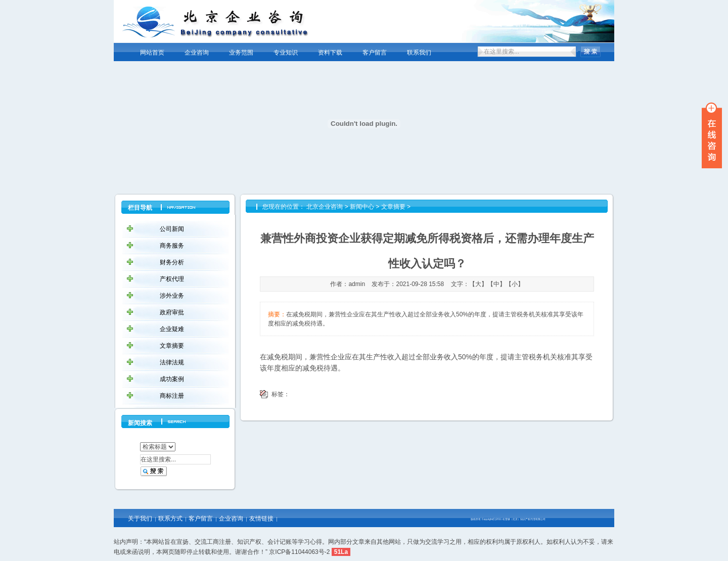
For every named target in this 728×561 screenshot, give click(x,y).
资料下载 (330, 53)
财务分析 (172, 262)
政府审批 (172, 312)
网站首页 (152, 53)
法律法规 (172, 362)
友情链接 (261, 519)
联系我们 (419, 53)
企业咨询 (197, 53)
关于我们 (140, 519)
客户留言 (375, 53)
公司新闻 (172, 229)
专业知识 (286, 53)
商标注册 (172, 396)
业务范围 (241, 53)
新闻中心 (362, 207)
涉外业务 (172, 296)
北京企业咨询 (325, 207)
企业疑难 (172, 329)
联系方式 (170, 519)
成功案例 (172, 379)
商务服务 (172, 246)
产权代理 (172, 279)
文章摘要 (172, 346)
